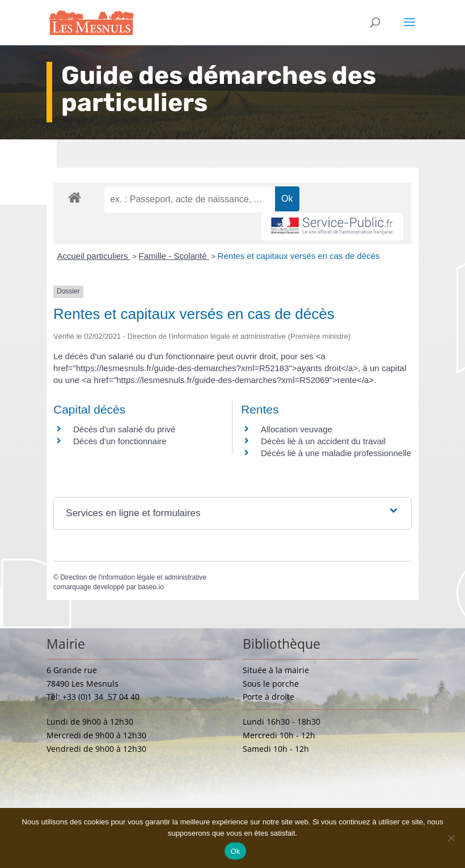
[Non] (451, 838)
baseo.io (151, 587)
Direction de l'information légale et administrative (133, 577)
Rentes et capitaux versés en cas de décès (299, 256)
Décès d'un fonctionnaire (120, 441)
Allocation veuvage (297, 429)
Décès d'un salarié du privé (124, 429)
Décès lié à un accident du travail (323, 441)
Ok (235, 851)
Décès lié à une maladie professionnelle (336, 453)
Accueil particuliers (94, 256)
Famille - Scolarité (174, 256)
